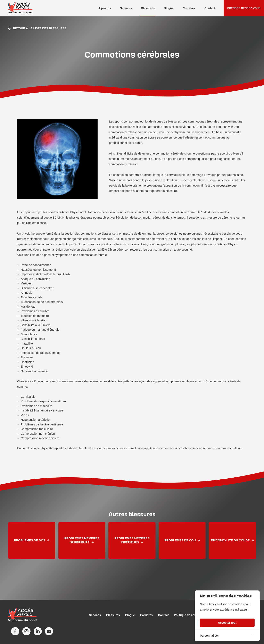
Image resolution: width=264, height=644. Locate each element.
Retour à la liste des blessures (37, 28)
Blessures (148, 8)
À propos (104, 8)
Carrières (189, 8)
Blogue (169, 8)
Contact (210, 8)
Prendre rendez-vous (244, 8)
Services (126, 8)
